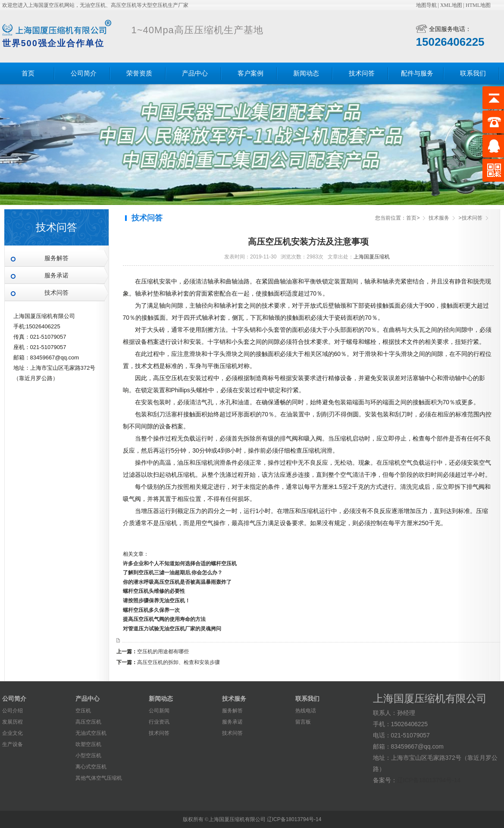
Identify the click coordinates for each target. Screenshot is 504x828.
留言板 (303, 722)
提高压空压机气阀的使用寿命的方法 (164, 619)
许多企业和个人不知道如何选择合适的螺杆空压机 (180, 564)
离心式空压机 (91, 767)
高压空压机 (88, 722)
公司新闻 (159, 711)
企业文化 (13, 733)
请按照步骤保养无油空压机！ (157, 601)
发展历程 (13, 722)
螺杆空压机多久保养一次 (151, 610)
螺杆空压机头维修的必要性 (154, 591)
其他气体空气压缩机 (99, 778)
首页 (28, 73)
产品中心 (195, 73)
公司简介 (84, 73)
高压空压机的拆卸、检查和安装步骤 (178, 662)
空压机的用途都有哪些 (163, 652)
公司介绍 (13, 711)
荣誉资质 (139, 73)
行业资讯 (159, 722)
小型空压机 (88, 756)
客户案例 (250, 73)
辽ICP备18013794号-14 (429, 780)
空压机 (83, 711)
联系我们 (473, 73)
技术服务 (439, 218)
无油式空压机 (91, 733)
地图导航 (426, 5)
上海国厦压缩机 (372, 257)
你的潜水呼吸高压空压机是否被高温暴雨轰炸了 (177, 582)
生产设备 (13, 744)
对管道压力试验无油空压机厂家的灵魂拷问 (172, 629)
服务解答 (56, 258)
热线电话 (306, 711)
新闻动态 (306, 73)
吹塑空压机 (88, 744)
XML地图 (451, 5)
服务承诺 (56, 275)
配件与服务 (417, 73)
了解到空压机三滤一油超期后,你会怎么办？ (173, 573)
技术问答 (362, 73)
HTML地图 (478, 5)
